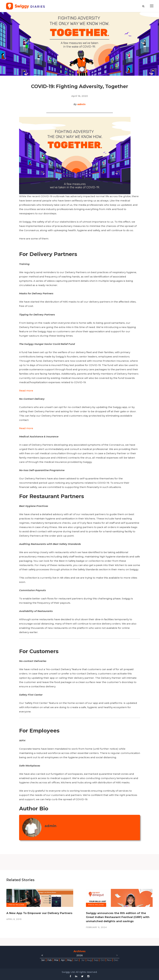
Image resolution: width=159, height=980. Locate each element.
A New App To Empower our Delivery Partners (39, 913)
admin (81, 104)
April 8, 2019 (14, 919)
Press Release (16, 905)
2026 (80, 955)
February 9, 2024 (96, 927)
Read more (26, 391)
